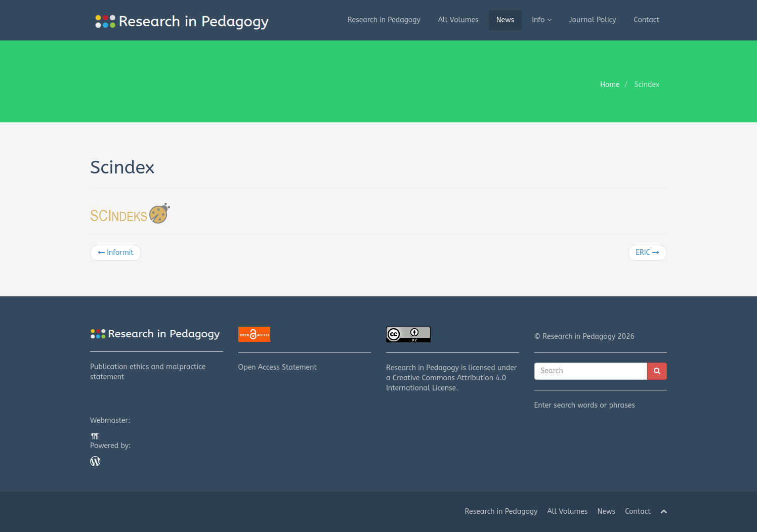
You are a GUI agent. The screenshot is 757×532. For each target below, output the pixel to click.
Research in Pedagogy (384, 20)
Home (610, 85)
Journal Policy (593, 20)
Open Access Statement (305, 349)
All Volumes (458, 20)
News (506, 20)
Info (541, 20)
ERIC (647, 253)
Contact (647, 20)
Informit (116, 253)
